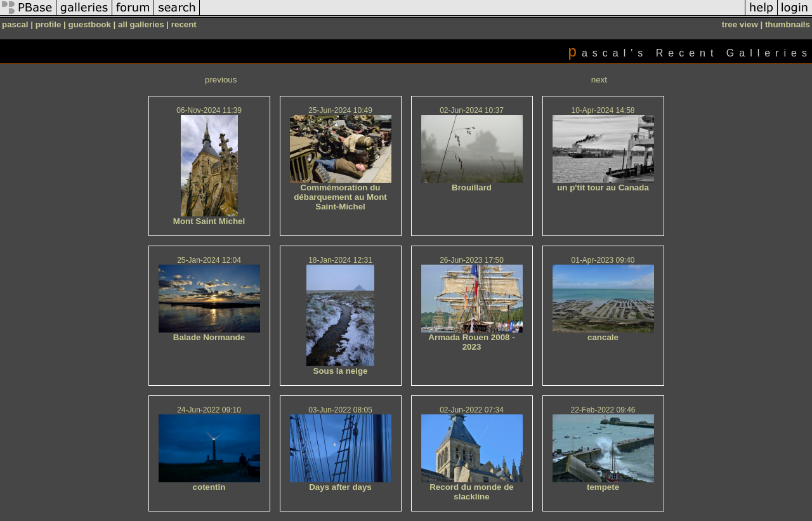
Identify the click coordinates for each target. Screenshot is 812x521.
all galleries (141, 24)
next (599, 80)
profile (49, 24)
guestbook (90, 24)
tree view (740, 24)
